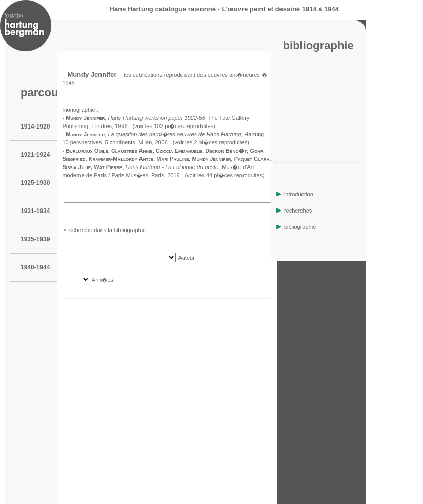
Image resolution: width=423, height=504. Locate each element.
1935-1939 (35, 239)
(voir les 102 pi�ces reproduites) (174, 126)
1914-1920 (35, 127)
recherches (294, 211)
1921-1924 (35, 155)
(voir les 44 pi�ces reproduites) (224, 175)
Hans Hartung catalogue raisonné (163, 9)
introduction (295, 194)
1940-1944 (35, 267)
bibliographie (296, 227)
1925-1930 (35, 183)
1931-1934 (35, 211)
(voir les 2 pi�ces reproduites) (211, 142)
